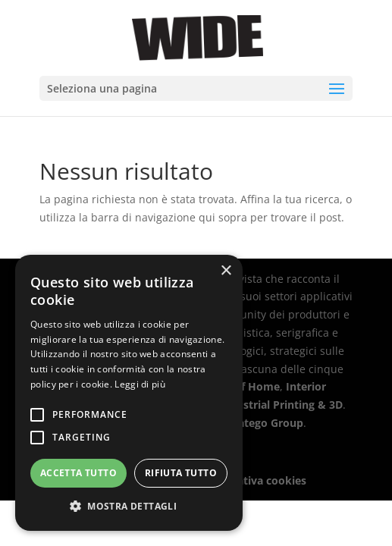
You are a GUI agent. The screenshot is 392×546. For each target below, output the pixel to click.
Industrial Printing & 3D (281, 405)
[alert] (129, 393)
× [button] (226, 271)
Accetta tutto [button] (78, 473)
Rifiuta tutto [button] (181, 473)
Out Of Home (245, 386)
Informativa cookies (254, 480)
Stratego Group (263, 423)
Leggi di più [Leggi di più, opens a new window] (140, 384)
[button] (129, 507)
